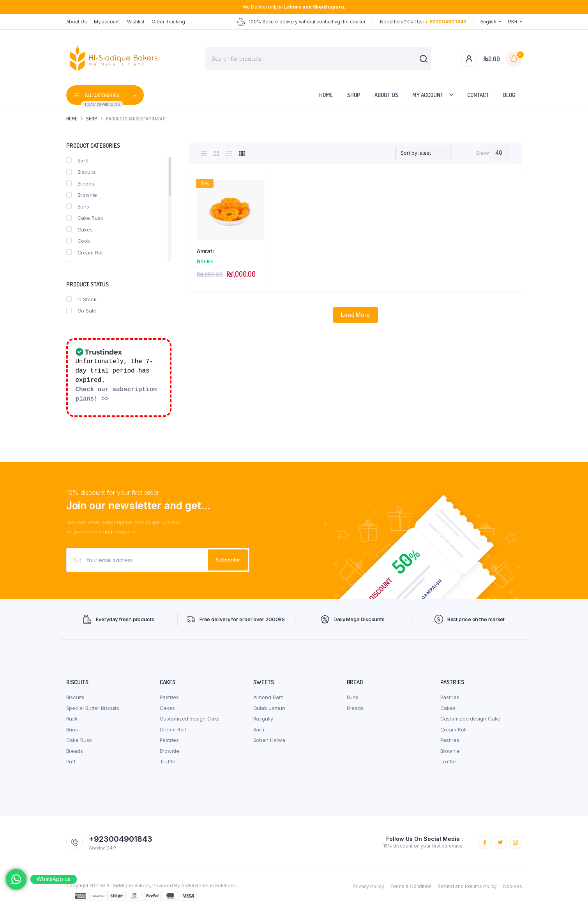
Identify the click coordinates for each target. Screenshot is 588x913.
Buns (78, 207)
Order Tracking (169, 22)
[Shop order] (424, 153)
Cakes (80, 230)
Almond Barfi (269, 697)
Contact (478, 95)
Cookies (512, 886)
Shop (354, 95)
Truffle (168, 761)
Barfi (78, 161)
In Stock (81, 299)
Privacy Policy (368, 886)
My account (107, 22)
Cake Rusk (85, 218)
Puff (71, 761)
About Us (77, 22)
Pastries (169, 697)
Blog (509, 95)
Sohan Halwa (269, 740)
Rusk (72, 719)
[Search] (420, 63)
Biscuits (81, 172)
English (488, 22)
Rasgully (263, 719)
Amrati (205, 251)
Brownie (82, 195)
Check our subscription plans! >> (116, 394)
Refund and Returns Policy (467, 886)
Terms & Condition (411, 886)
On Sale (81, 311)
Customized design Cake (190, 719)
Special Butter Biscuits (93, 708)
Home (326, 95)
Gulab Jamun (269, 708)
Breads (80, 184)
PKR (513, 22)
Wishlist (136, 22)
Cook (78, 241)
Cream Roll (85, 253)
